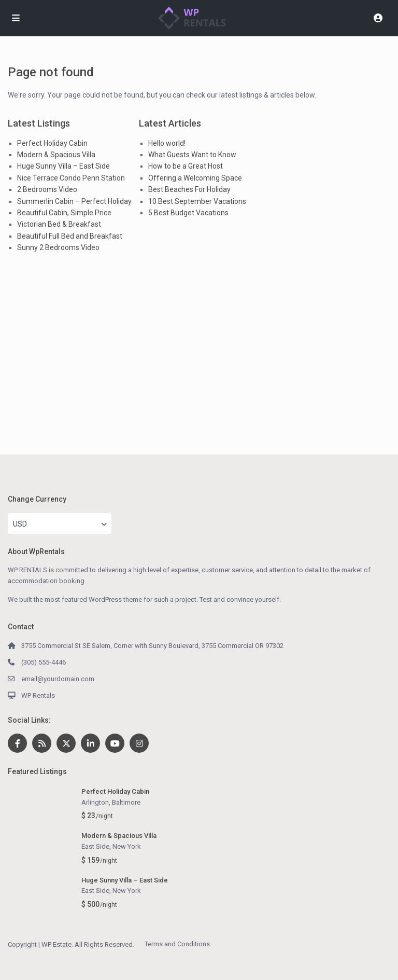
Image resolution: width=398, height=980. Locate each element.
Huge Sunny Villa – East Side (63, 166)
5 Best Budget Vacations (188, 213)
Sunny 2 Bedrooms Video (58, 247)
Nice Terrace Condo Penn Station (71, 178)
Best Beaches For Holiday (189, 189)
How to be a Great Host (186, 166)
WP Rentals (38, 695)
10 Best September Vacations (197, 201)
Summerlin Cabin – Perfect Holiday (74, 201)
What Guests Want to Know (192, 155)
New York (127, 846)
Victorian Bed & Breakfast (59, 224)
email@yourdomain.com (58, 679)
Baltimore (126, 802)
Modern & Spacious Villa (56, 155)
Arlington (95, 802)
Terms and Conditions (177, 944)
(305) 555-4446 (44, 662)
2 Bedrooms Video (47, 189)
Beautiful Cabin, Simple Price (64, 213)
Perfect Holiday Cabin (52, 143)
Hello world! (167, 143)
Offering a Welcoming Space (195, 178)
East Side (95, 846)
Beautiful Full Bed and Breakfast (70, 236)
